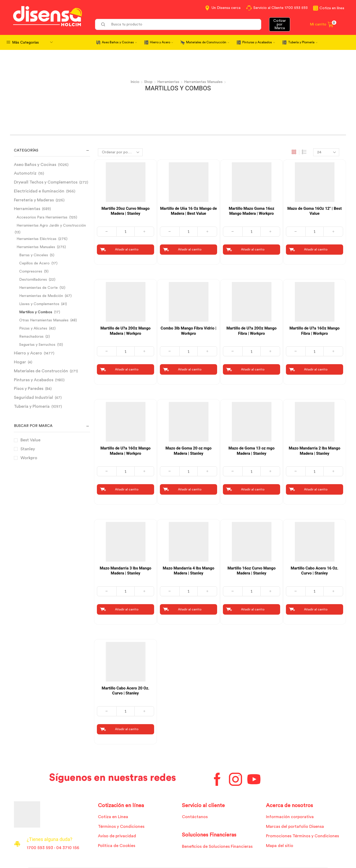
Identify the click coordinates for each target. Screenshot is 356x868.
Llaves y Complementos (39, 304)
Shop (148, 82)
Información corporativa (290, 817)
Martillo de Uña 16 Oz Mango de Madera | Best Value (189, 211)
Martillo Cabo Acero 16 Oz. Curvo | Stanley (314, 571)
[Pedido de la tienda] (120, 152)
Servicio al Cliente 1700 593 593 (281, 8)
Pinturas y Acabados (259, 42)
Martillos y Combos (36, 312)
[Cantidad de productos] (125, 232)
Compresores (31, 271)
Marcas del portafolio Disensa (295, 827)
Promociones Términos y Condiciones (302, 836)
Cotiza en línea (332, 8)
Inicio (135, 82)
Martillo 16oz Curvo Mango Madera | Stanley (251, 571)
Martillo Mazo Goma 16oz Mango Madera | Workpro (252, 211)
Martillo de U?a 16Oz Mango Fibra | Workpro (314, 331)
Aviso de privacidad (117, 836)
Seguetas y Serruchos (37, 345)
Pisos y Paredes (29, 389)
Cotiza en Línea (113, 817)
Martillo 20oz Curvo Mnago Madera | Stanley (125, 211)
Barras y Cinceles (34, 255)
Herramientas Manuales (203, 82)
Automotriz (25, 173)
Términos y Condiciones (121, 827)
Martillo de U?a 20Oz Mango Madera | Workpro (125, 331)
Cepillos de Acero (34, 263)
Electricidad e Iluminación (39, 191)
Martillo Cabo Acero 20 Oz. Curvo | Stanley (125, 691)
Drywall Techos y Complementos (46, 182)
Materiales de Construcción (208, 42)
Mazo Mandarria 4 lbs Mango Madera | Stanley (189, 571)
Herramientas (168, 82)
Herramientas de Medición (41, 296)
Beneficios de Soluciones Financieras (217, 846)
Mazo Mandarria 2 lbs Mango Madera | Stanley (315, 451)
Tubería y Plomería (303, 42)
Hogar (20, 362)
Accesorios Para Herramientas (42, 217)
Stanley (28, 449)
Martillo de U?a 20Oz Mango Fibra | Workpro (251, 331)
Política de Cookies (117, 846)
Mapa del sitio (280, 846)
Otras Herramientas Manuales (44, 320)
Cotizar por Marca (280, 24)
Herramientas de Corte (38, 288)
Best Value (30, 440)
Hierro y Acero (161, 42)
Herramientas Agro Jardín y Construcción (51, 226)
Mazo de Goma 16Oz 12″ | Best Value (314, 211)
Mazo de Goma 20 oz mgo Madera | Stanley (188, 451)
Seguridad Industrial (33, 398)
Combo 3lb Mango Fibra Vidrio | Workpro (189, 331)
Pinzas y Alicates (33, 328)
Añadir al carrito (127, 249)
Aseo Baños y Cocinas (119, 42)
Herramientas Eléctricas (36, 239)
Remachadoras (31, 337)
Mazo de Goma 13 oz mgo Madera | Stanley (251, 451)
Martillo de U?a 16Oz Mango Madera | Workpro (125, 451)
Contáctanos (195, 817)
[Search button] (103, 24)
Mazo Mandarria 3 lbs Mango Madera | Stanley (125, 571)
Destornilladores (33, 280)
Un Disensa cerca (226, 8)
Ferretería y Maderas (34, 200)
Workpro (29, 458)
